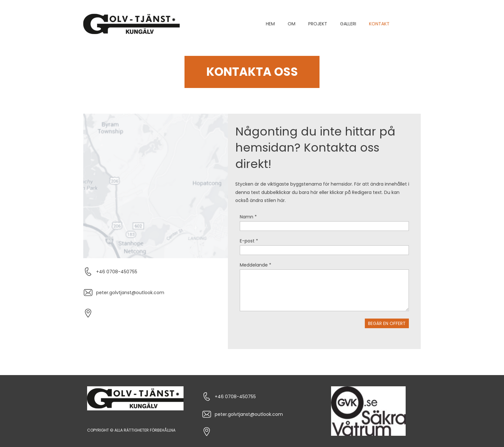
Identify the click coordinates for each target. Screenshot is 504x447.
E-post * (249, 241)
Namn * (248, 217)
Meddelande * (256, 265)
